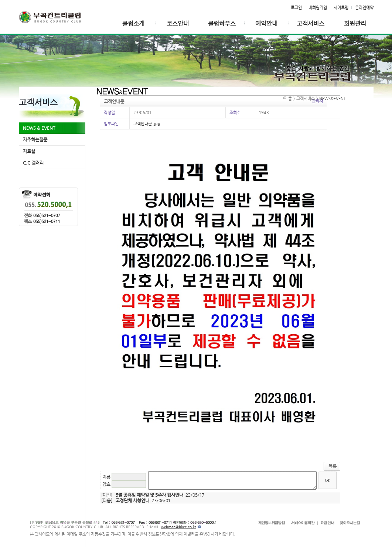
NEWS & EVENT (39, 128)
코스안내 (178, 23)
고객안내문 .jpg (147, 124)
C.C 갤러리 (33, 163)
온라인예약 (364, 7)
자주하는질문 (35, 139)
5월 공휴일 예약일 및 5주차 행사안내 (149, 495)
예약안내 (266, 23)
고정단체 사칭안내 (132, 500)
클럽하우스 (222, 23)
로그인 (296, 7)
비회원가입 (318, 7)
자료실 (29, 151)
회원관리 (355, 23)
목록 (333, 466)
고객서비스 (311, 23)
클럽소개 (133, 23)
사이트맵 (341, 7)
